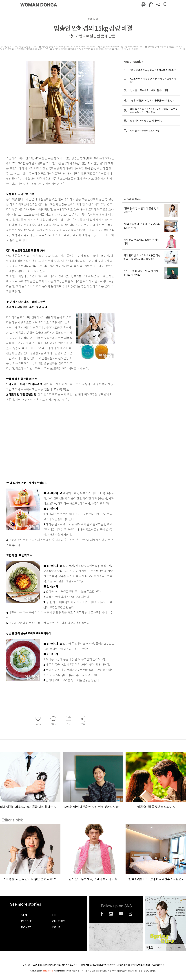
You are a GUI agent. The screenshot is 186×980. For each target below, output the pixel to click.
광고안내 (35, 965)
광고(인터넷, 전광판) (107, 965)
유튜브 (121, 914)
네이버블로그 (131, 914)
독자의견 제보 (55, 965)
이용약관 (130, 965)
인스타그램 (111, 914)
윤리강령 (44, 965)
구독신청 (26, 965)
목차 (160, 948)
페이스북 (102, 914)
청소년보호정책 (158, 965)
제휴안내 (121, 965)
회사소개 (94, 965)
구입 (179, 948)
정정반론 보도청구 (69, 965)
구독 (169, 948)
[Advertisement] (33, 440)
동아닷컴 (85, 965)
